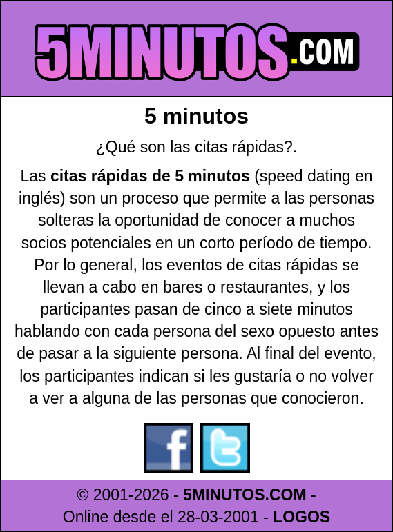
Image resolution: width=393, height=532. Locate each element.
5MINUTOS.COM (245, 495)
